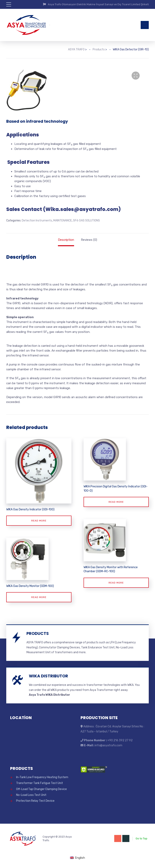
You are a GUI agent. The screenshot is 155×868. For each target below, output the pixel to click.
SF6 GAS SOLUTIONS (86, 221)
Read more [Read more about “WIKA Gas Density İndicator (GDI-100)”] (39, 521)
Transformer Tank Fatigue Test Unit (40, 783)
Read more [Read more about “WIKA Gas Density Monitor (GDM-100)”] (39, 597)
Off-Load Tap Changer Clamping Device (41, 789)
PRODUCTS (38, 633)
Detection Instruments (37, 221)
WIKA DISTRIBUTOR (48, 676)
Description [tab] (66, 240)
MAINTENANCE (63, 221)
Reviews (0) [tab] (89, 240)
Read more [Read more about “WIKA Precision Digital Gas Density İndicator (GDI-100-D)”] (116, 502)
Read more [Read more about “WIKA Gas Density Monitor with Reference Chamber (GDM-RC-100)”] (116, 583)
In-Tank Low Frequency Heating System (42, 777)
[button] (136, 76)
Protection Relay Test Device (35, 801)
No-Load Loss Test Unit (31, 795)
